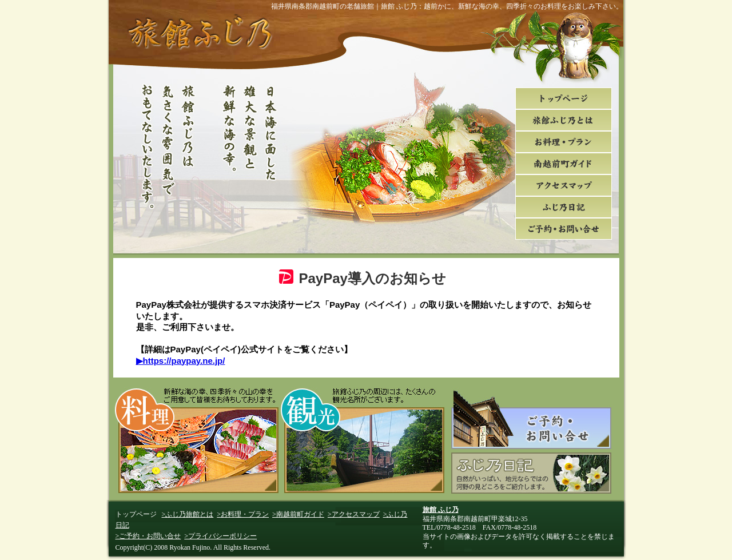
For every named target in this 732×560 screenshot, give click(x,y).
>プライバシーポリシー (220, 536)
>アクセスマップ (354, 514)
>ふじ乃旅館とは (188, 514)
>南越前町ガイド (298, 514)
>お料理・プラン (243, 514)
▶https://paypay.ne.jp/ (181, 361)
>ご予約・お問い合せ (148, 536)
